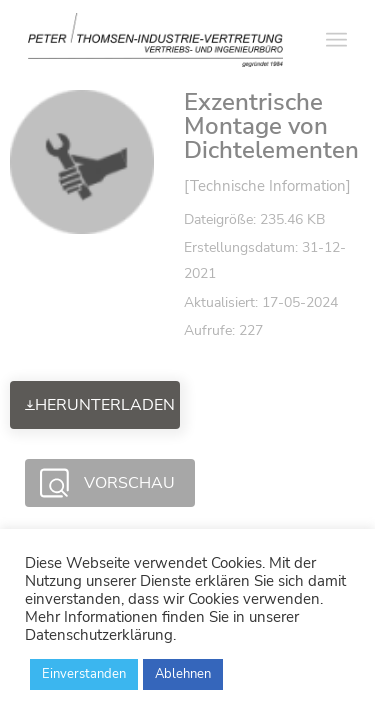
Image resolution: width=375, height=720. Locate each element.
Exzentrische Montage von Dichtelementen (271, 126)
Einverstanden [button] (84, 674)
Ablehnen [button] (183, 674)
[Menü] (336, 40)
